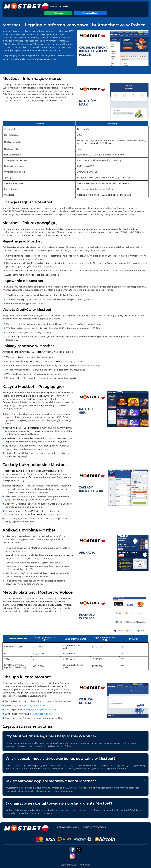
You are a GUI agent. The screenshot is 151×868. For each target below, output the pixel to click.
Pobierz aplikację (82, 13)
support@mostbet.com (34, 705)
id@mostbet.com (41, 714)
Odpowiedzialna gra (68, 827)
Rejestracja (67, 13)
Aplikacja (64, 6)
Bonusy (54, 6)
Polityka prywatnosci (95, 827)
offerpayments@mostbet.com (40, 710)
